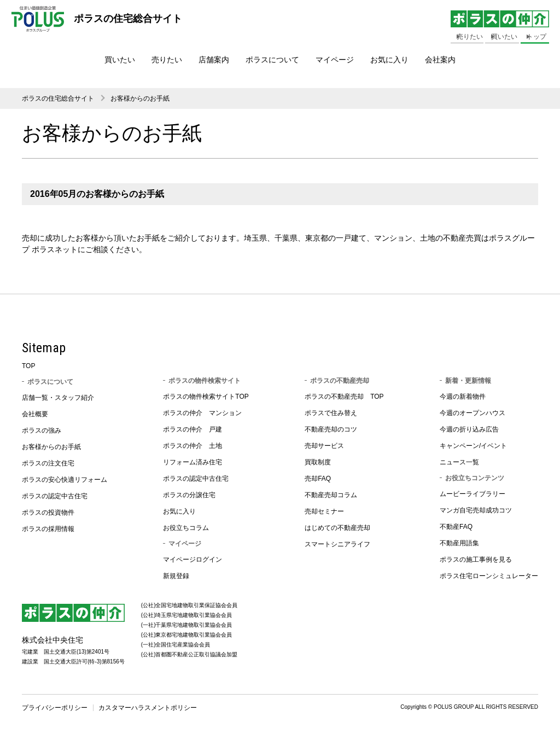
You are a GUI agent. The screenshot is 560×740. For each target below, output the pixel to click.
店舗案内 (214, 60)
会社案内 (440, 60)
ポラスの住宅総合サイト (58, 98)
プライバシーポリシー (55, 708)
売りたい (167, 60)
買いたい (120, 60)
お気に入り (389, 60)
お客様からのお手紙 (140, 98)
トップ (536, 37)
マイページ (335, 60)
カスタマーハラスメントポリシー (148, 708)
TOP (28, 366)
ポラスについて (272, 60)
